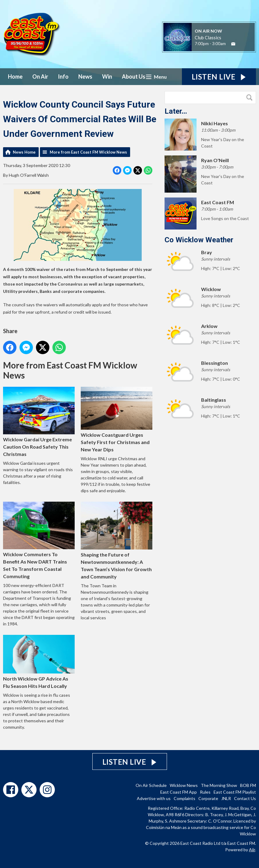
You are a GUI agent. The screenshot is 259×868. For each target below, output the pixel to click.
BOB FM (248, 785)
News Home (24, 152)
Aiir (252, 850)
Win (107, 76)
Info (63, 76)
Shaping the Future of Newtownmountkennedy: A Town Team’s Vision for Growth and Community (117, 540)
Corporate (208, 798)
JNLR (226, 798)
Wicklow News (184, 785)
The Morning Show (219, 785)
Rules (205, 792)
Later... (176, 111)
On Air (40, 76)
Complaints (184, 798)
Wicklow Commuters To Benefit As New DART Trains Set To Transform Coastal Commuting (39, 540)
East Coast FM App (179, 792)
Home (15, 76)
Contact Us (245, 798)
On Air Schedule (151, 785)
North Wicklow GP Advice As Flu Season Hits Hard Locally (39, 662)
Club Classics (208, 37)
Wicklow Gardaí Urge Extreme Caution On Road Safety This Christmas (39, 422)
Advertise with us (154, 798)
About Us (134, 76)
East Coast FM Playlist (235, 792)
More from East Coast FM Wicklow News (88, 152)
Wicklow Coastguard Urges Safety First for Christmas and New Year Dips (117, 419)
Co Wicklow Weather (199, 240)
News (85, 76)
